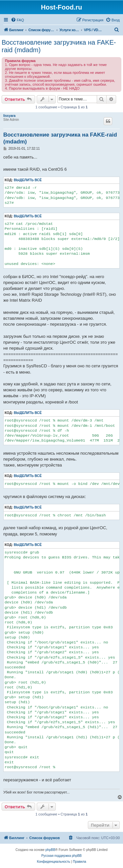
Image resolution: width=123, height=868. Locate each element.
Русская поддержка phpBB (61, 856)
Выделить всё (28, 180)
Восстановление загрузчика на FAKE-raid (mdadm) (59, 46)
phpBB (51, 850)
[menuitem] (17, 20)
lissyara (9, 116)
